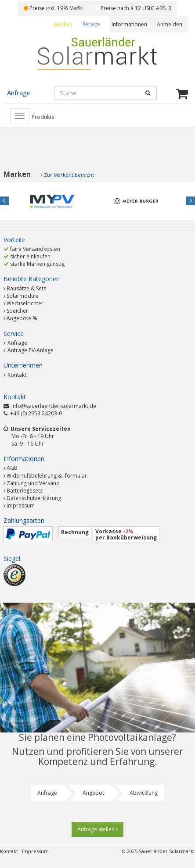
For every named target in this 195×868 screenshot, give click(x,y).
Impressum (21, 505)
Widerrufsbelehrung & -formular (47, 476)
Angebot (93, 793)
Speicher (17, 311)
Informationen (129, 24)
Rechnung (75, 532)
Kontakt (15, 375)
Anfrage (15, 343)
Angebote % (22, 318)
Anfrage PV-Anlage (29, 350)
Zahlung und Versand (33, 483)
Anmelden (170, 24)
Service (91, 24)
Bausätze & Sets (26, 288)
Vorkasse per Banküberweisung (126, 534)
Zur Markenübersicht (69, 175)
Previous (4, 201)
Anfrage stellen (97, 829)
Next (191, 201)
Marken (63, 24)
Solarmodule (23, 296)
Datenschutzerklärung (34, 498)
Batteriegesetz (25, 491)
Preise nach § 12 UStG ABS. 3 (133, 8)
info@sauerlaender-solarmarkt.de (54, 406)
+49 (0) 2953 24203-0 (36, 413)
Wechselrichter (25, 303)
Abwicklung (144, 793)
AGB (12, 468)
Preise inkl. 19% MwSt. (54, 8)
